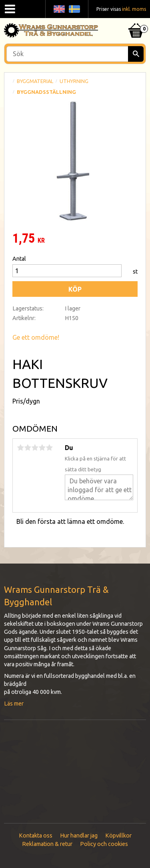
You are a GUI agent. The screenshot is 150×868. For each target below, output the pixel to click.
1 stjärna (20, 448)
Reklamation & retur (47, 844)
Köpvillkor (118, 836)
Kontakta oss (36, 836)
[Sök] (136, 54)
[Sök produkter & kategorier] (75, 54)
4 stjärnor (42, 448)
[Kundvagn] (136, 20)
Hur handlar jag (79, 836)
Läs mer (14, 704)
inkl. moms (134, 9)
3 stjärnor (35, 448)
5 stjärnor (49, 448)
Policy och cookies (104, 844)
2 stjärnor (28, 448)
